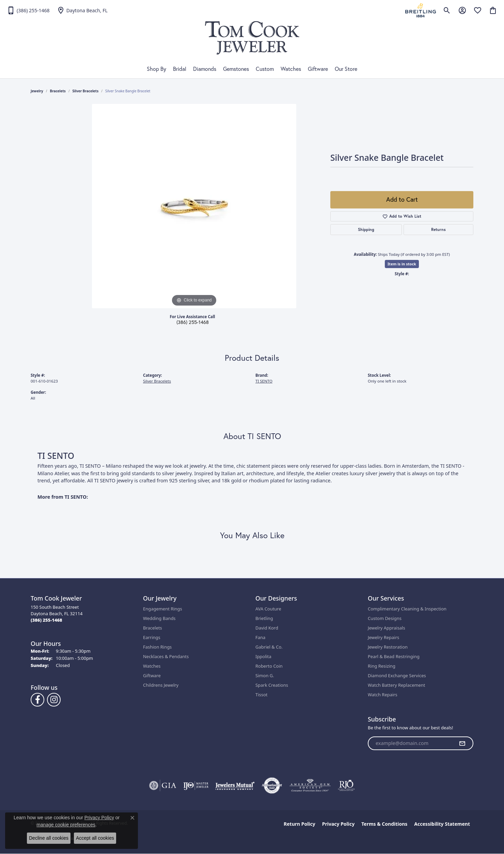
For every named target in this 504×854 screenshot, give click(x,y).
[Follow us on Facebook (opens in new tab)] (37, 700)
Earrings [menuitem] (152, 637)
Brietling (264, 618)
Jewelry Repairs (383, 637)
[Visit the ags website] (310, 786)
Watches (291, 69)
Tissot (261, 695)
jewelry (37, 91)
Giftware (318, 69)
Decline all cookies (49, 838)
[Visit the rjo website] (346, 786)
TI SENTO (264, 381)
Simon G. (265, 676)
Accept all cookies (95, 838)
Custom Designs (385, 618)
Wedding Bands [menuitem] (159, 618)
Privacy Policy (338, 824)
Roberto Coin (269, 666)
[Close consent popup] (132, 818)
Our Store (346, 69)
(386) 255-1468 (193, 322)
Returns (438, 229)
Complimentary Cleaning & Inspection (407, 609)
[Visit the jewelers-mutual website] (235, 786)
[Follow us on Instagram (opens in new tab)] (54, 700)
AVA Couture (268, 609)
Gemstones (236, 69)
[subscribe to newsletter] (462, 743)
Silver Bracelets (86, 91)
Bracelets (58, 91)
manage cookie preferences (66, 825)
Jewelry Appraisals (387, 628)
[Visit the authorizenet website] (272, 786)
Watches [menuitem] (152, 666)
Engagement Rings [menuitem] (163, 609)
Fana (260, 637)
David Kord (267, 628)
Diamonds (205, 69)
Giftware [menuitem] (152, 676)
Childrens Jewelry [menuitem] (161, 685)
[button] (447, 10)
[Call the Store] (46, 620)
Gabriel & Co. (269, 647)
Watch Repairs (383, 695)
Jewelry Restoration (388, 647)
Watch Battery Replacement (397, 685)
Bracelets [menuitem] (153, 628)
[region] (194, 206)
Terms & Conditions (384, 824)
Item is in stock (402, 264)
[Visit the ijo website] (196, 786)
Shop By (156, 69)
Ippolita (263, 656)
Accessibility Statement (442, 824)
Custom (265, 69)
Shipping (366, 229)
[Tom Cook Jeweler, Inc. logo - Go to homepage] (252, 38)
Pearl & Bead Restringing (394, 656)
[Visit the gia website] (163, 786)
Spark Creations (272, 685)
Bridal (180, 69)
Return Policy (300, 824)
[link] (28, 10)
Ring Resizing (382, 666)
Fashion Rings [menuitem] (157, 647)
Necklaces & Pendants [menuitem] (166, 656)
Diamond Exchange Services (397, 676)
